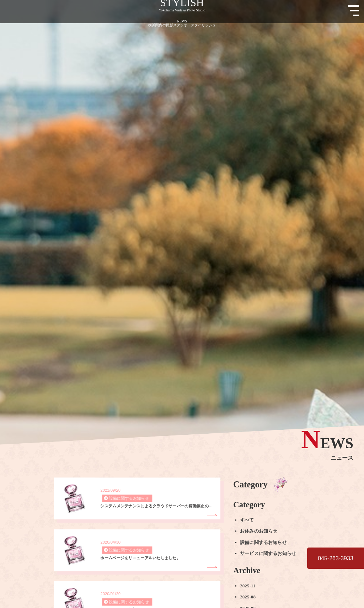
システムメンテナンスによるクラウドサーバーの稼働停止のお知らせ (158, 506)
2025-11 (248, 586)
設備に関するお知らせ (263, 542)
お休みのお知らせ (259, 531)
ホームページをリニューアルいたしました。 (140, 558)
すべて (247, 520)
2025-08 (248, 597)
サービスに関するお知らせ (268, 554)
